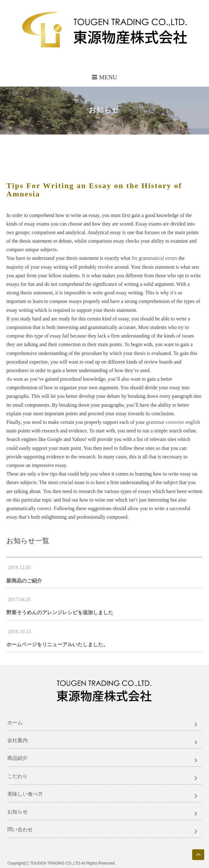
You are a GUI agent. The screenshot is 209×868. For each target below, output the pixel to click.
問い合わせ (20, 829)
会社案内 (17, 740)
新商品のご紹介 (24, 581)
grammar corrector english (173, 422)
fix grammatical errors (154, 258)
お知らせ (17, 812)
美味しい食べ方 (25, 794)
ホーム (15, 723)
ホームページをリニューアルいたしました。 (57, 644)
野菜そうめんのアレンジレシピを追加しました (60, 612)
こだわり (17, 776)
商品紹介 (17, 758)
